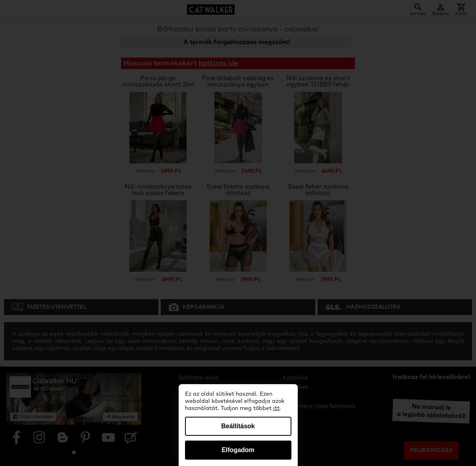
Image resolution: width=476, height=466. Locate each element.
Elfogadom (238, 450)
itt (276, 408)
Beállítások (238, 426)
